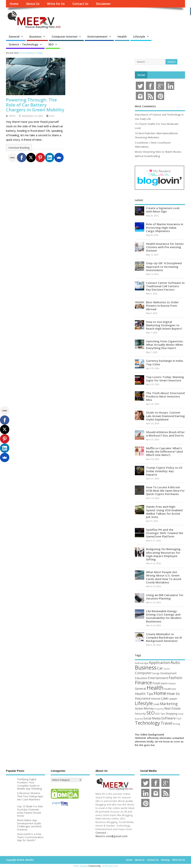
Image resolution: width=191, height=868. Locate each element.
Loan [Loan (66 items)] (156, 704)
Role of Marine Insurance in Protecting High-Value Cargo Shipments (165, 227)
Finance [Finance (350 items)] (143, 682)
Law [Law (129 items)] (165, 698)
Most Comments (145, 106)
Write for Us (56, 4)
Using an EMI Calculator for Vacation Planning (165, 597)
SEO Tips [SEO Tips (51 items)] (160, 714)
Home (14, 4)
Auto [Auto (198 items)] (175, 662)
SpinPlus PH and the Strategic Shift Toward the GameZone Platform (165, 533)
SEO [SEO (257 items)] (151, 713)
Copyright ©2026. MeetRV (20, 860)
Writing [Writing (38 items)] (176, 724)
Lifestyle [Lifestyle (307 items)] (144, 703)
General (14, 36)
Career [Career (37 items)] (167, 669)
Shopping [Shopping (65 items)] (172, 714)
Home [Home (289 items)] (160, 693)
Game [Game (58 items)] (164, 683)
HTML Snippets (81, 866)
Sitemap (165, 860)
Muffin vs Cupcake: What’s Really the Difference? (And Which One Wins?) (164, 451)
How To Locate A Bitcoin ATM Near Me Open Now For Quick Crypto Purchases (165, 491)
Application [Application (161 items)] (159, 662)
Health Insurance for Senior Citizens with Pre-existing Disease (165, 247)
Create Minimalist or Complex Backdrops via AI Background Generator (164, 637)
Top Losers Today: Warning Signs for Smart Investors (165, 379)
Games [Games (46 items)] (172, 683)
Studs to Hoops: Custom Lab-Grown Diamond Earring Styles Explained (165, 416)
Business (36, 36)
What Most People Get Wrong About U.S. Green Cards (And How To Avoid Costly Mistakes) (164, 577)
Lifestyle (139, 36)
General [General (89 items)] (140, 689)
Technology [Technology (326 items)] (147, 723)
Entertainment (97, 36)
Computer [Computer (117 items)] (143, 673)
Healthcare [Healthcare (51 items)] (170, 689)
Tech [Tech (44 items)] (179, 719)
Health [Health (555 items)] (155, 688)
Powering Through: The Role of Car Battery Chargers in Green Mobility (35, 105)
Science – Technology (24, 44)
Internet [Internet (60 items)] (156, 699)
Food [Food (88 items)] (156, 683)
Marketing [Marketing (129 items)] (169, 704)
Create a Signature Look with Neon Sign (163, 210)
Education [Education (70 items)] (141, 678)
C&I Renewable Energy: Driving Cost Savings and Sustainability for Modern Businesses (164, 616)
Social (141, 75)
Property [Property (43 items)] (159, 709)
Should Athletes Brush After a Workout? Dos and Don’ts (165, 434)
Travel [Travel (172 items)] (166, 723)
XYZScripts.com (110, 866)
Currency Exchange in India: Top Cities (165, 362)
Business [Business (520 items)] (146, 667)
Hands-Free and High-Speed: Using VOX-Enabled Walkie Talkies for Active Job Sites (164, 512)
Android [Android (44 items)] (139, 663)
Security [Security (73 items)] (140, 713)
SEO (51, 44)
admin (12, 116)
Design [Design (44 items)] (156, 673)
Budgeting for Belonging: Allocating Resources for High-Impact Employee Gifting (164, 554)
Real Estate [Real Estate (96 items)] (172, 708)
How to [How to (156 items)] (173, 693)
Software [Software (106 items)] (168, 718)
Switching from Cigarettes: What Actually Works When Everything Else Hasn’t (165, 345)
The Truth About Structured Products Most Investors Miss (165, 396)
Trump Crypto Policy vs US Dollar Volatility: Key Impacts (164, 471)
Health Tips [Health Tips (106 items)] (144, 694)
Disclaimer (103, 4)
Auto (52, 116)
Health (122, 36)
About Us (33, 4)
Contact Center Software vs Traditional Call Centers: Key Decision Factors (165, 286)
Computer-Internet (65, 36)
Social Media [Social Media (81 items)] (152, 718)
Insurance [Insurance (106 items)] (143, 698)
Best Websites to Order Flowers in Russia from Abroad (162, 306)
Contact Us (80, 4)
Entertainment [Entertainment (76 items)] (158, 678)
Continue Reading (19, 148)
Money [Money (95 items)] (149, 708)
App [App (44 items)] (146, 663)
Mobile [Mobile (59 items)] (139, 709)
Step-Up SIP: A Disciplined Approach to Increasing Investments (164, 266)
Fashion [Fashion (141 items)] (176, 678)
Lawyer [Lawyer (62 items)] (173, 699)
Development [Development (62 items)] (168, 673)
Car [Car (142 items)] (160, 668)
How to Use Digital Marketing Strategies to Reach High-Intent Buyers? (164, 325)
